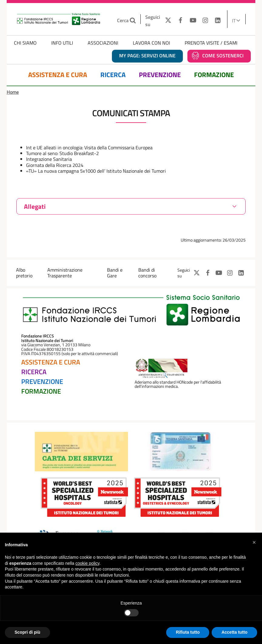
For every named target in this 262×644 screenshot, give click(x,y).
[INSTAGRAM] (205, 21)
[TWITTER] (167, 21)
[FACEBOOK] (181, 21)
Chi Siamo (25, 43)
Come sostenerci (223, 56)
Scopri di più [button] (27, 632)
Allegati (35, 206)
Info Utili (62, 43)
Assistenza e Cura (58, 75)
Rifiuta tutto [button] (188, 632)
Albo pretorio (24, 273)
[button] (254, 542)
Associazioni (103, 43)
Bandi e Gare (115, 273)
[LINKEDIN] (218, 21)
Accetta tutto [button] (234, 632)
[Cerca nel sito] (134, 20)
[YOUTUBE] (193, 21)
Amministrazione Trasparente (65, 273)
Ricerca (113, 75)
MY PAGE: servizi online (147, 56)
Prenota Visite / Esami (211, 43)
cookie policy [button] (87, 563)
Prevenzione (160, 75)
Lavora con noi (151, 43)
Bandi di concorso (147, 273)
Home (13, 92)
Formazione (214, 75)
